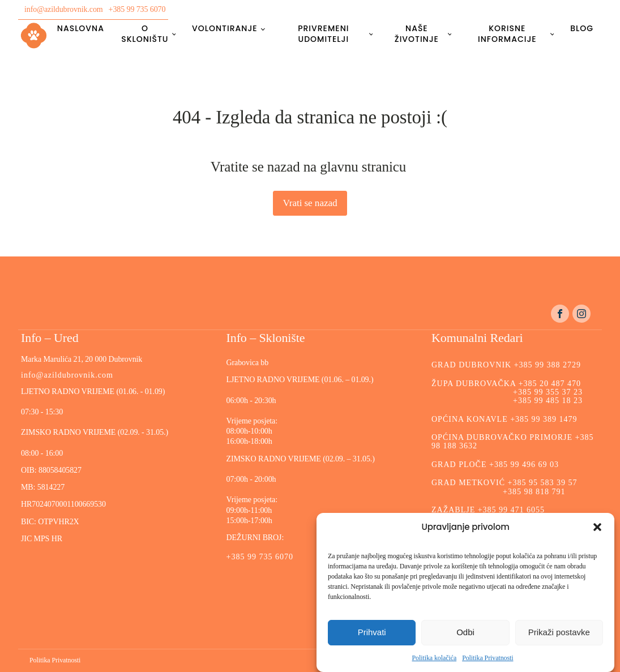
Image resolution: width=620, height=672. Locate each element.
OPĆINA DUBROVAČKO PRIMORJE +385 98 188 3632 (512, 442)
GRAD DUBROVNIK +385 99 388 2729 (506, 365)
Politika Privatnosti (488, 658)
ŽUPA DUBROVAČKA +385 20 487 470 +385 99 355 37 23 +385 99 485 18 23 (507, 392)
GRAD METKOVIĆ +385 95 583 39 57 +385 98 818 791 (504, 487)
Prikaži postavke (559, 632)
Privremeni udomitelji (323, 33)
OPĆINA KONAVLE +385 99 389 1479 (504, 419)
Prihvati (372, 632)
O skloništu (145, 33)
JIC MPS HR (42, 539)
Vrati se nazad (310, 203)
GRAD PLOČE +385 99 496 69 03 (495, 465)
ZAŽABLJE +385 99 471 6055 (488, 510)
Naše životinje (417, 33)
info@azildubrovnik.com (64, 9)
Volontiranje (225, 28)
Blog (582, 28)
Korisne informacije (507, 33)
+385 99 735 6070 (137, 9)
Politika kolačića (435, 658)
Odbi (465, 632)
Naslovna (81, 28)
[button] (597, 527)
